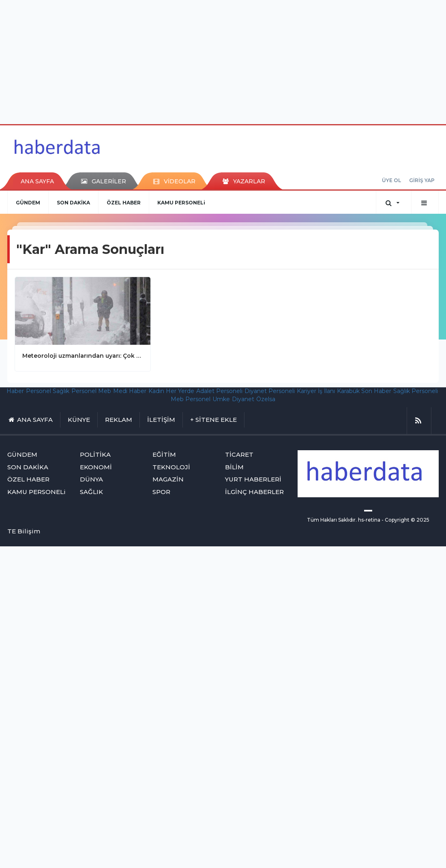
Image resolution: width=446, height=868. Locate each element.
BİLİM (234, 467)
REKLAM (119, 420)
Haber (15, 391)
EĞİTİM (164, 454)
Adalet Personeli (219, 391)
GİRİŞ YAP (422, 180)
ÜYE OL (391, 180)
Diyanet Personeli (270, 391)
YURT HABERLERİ (253, 479)
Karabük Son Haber (364, 391)
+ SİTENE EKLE (213, 420)
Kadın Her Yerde (171, 391)
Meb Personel (191, 399)
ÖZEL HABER (124, 203)
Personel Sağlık (48, 391)
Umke (221, 399)
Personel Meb (91, 391)
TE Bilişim (24, 531)
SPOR (161, 492)
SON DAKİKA (73, 203)
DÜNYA (91, 479)
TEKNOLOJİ (171, 467)
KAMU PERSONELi (181, 203)
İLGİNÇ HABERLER (254, 492)
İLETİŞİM (161, 420)
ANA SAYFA (37, 181)
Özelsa (266, 399)
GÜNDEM (28, 203)
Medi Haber (130, 391)
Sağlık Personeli (416, 391)
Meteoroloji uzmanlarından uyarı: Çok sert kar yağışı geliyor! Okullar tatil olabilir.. (83, 356)
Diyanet (243, 399)
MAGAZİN (168, 479)
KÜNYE (79, 420)
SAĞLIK (91, 492)
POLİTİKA (95, 454)
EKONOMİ (96, 467)
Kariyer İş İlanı (316, 391)
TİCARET (239, 454)
